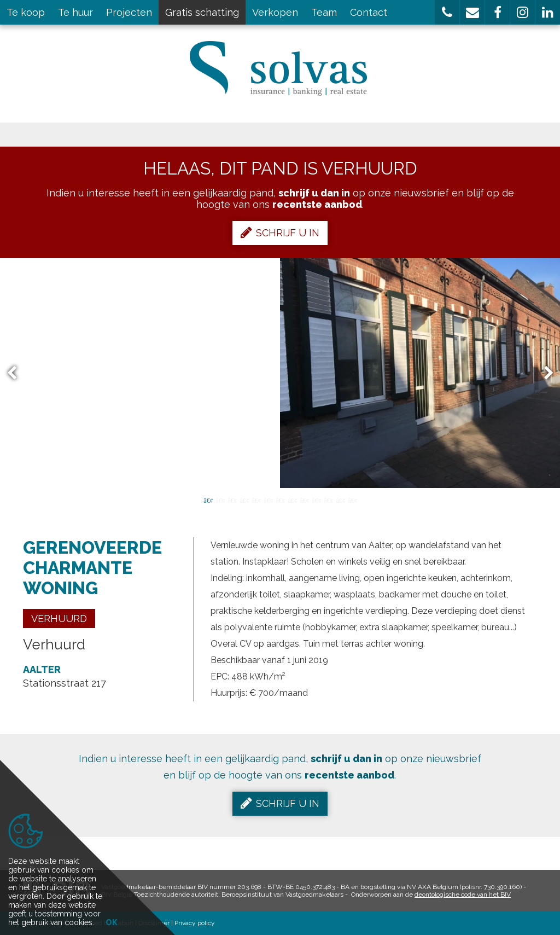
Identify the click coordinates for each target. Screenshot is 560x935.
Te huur (75, 12)
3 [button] (232, 500)
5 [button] (256, 500)
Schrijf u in (280, 233)
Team (324, 12)
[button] (447, 12)
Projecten (129, 12)
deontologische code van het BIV (463, 895)
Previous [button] (17, 373)
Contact (369, 12)
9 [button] (304, 500)
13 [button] (352, 500)
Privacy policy (195, 923)
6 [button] (268, 500)
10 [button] (316, 500)
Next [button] (544, 373)
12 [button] (340, 500)
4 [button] (244, 500)
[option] (280, 373)
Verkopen (275, 12)
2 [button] (220, 500)
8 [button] (292, 500)
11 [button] (328, 500)
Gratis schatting (202, 12)
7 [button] (280, 500)
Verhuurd (59, 619)
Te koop (26, 12)
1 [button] (208, 500)
